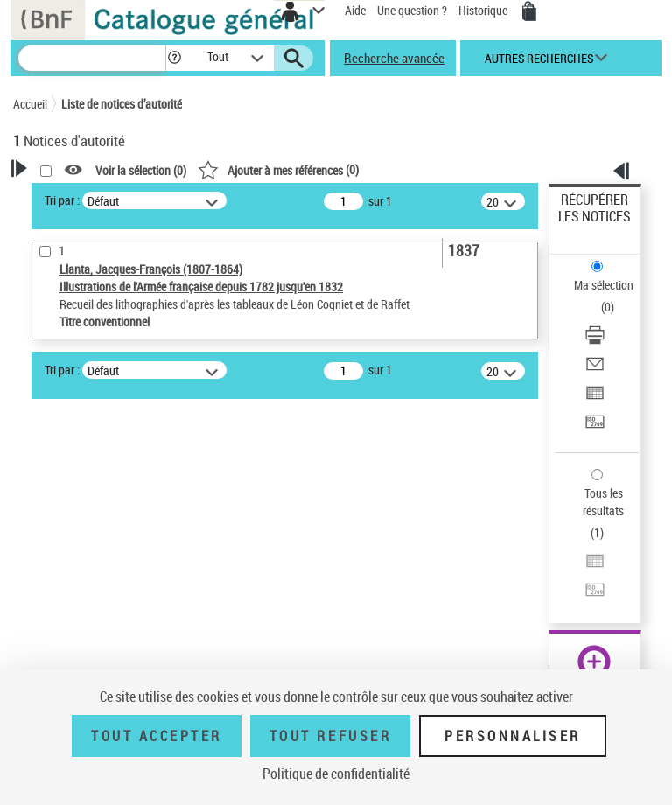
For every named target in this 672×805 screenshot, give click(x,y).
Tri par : (62, 200)
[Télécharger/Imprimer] (595, 341)
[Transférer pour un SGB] (595, 427)
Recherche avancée (394, 58)
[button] (175, 58)
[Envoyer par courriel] (595, 370)
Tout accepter (157, 736)
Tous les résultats (603, 502)
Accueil (30, 104)
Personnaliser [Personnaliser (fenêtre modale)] (513, 736)
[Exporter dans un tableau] (595, 399)
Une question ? (412, 10)
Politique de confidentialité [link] (336, 773)
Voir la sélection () (141, 170)
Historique (484, 10)
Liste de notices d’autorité (122, 104)
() (278, 169)
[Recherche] (92, 58)
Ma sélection (604, 285)
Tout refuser (330, 736)
